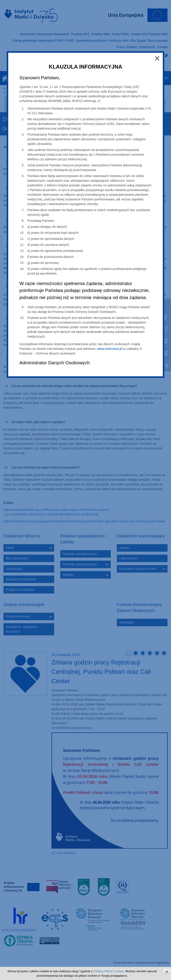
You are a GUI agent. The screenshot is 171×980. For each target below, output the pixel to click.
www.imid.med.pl (110, 349)
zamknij (167, 972)
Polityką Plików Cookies (109, 971)
